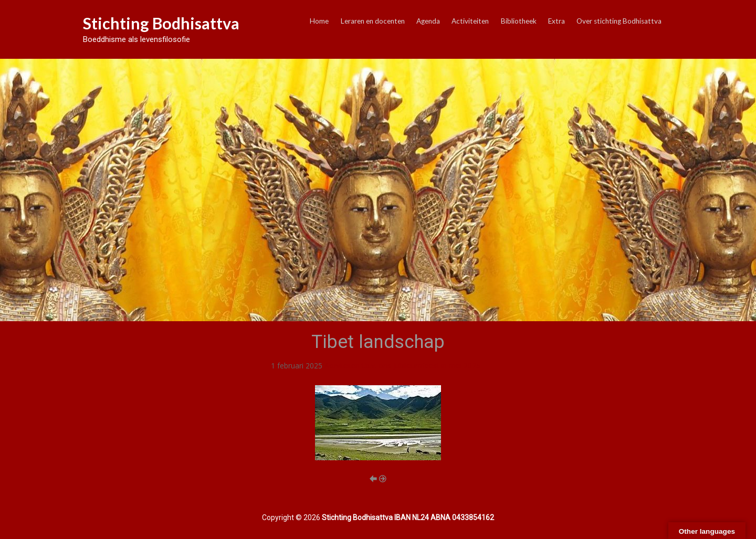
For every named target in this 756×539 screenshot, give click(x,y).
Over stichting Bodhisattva (619, 21)
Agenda (428, 21)
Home (319, 21)
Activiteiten (470, 21)
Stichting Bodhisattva (161, 23)
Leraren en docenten (373, 21)
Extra (556, 21)
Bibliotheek (519, 21)
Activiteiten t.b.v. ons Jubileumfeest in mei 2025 (402, 366)
